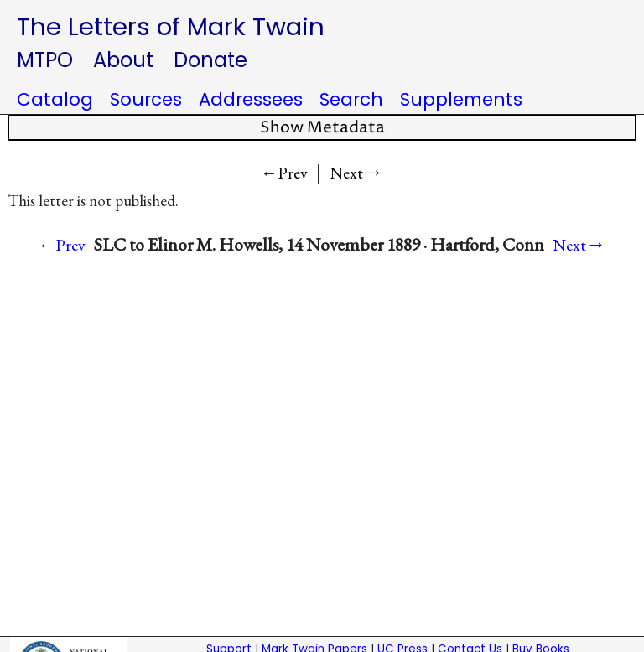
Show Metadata (322, 128)
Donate (210, 60)
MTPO (45, 60)
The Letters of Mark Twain (171, 26)
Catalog (55, 99)
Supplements (461, 99)
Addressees (251, 99)
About (123, 60)
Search (351, 99)
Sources (146, 99)
